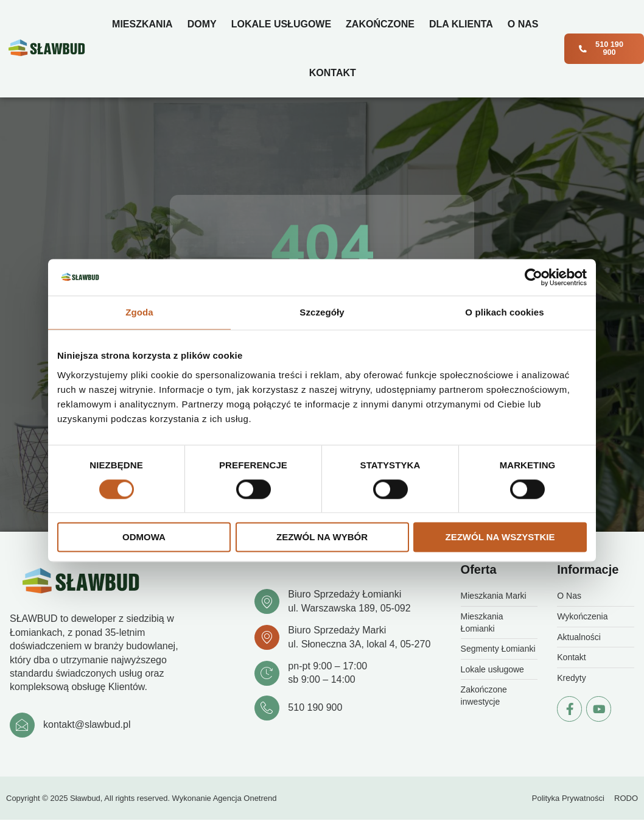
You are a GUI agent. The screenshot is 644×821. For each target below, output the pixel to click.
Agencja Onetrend (245, 799)
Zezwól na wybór (322, 537)
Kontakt (332, 73)
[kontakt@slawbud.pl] (23, 725)
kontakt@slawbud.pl (87, 725)
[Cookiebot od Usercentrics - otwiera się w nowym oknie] (534, 277)
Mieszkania (142, 24)
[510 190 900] (267, 708)
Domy (201, 24)
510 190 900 (316, 708)
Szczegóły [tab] (322, 312)
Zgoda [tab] (139, 312)
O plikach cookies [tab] (504, 312)
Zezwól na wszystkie (500, 537)
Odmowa (144, 537)
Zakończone (380, 24)
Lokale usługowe (281, 24)
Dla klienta (460, 24)
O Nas (523, 24)
